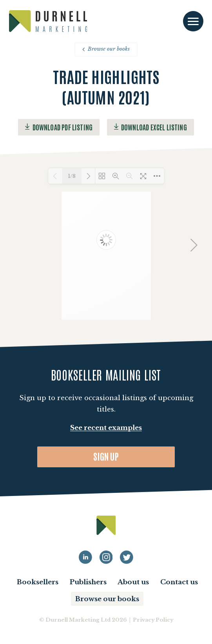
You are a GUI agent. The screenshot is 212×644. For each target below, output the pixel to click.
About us (133, 582)
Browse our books (106, 49)
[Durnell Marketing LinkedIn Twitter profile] (127, 557)
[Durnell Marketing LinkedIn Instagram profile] (106, 557)
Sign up (106, 456)
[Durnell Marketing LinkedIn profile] (85, 557)
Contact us (179, 582)
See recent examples (106, 428)
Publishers (88, 582)
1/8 (72, 176)
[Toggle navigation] (193, 21)
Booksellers (38, 582)
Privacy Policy (153, 620)
